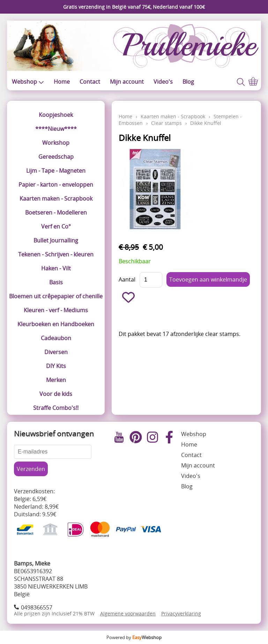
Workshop (56, 143)
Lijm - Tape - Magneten (56, 171)
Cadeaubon (56, 338)
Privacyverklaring (181, 613)
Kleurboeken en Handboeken (56, 324)
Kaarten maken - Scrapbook (56, 199)
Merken (56, 380)
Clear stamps (166, 123)
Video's (163, 82)
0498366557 (37, 607)
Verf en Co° (56, 226)
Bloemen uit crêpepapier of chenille (56, 296)
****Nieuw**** (56, 129)
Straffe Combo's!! (56, 408)
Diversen (56, 352)
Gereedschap (56, 157)
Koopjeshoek (56, 115)
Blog (188, 82)
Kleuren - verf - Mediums (56, 310)
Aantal (127, 279)
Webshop (28, 82)
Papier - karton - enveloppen (56, 185)
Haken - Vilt (56, 268)
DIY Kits (56, 366)
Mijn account (127, 82)
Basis (56, 282)
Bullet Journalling (56, 240)
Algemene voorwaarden (128, 613)
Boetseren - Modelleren (56, 212)
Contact (90, 82)
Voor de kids (56, 394)
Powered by (134, 637)
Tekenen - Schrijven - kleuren (56, 254)
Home (62, 82)
